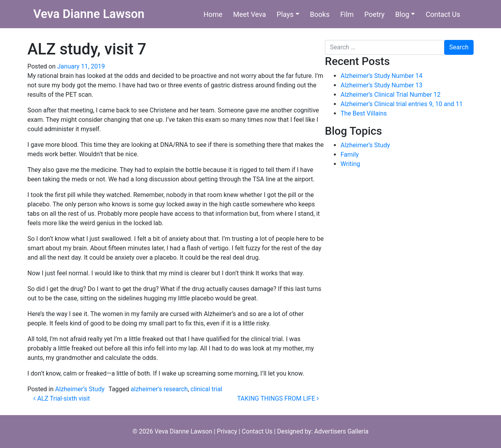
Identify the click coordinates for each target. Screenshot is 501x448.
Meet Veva (250, 14)
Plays (285, 14)
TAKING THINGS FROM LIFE (278, 398)
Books (320, 14)
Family (350, 154)
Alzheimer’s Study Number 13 (381, 85)
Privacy (227, 431)
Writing (350, 164)
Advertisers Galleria (342, 431)
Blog (402, 14)
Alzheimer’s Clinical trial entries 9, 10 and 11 (402, 104)
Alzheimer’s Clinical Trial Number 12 (391, 95)
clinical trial (206, 389)
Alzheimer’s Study (80, 389)
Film (347, 14)
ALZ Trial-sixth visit (62, 398)
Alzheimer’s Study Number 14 (381, 76)
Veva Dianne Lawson (89, 14)
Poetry (375, 14)
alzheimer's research (159, 389)
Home (213, 14)
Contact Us (443, 14)
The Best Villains (364, 113)
